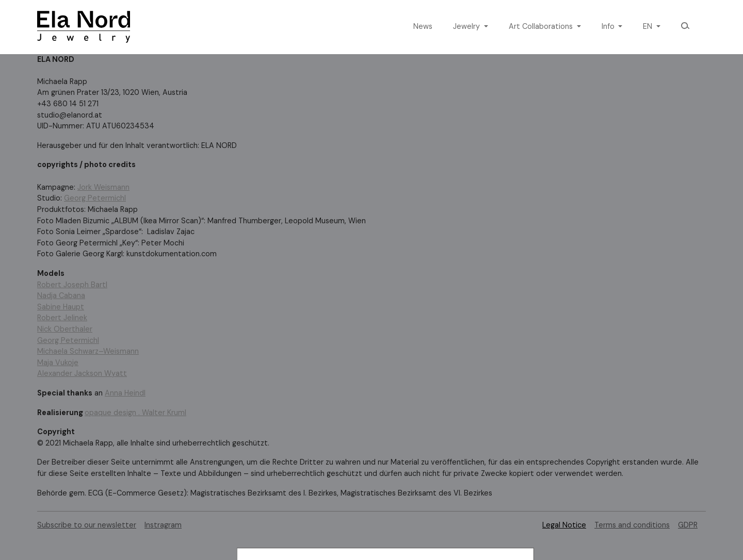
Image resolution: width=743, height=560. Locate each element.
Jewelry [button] (467, 26)
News (423, 26)
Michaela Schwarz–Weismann (88, 351)
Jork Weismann (103, 187)
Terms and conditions (632, 525)
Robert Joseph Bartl (72, 285)
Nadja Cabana (61, 295)
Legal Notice (564, 525)
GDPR (688, 525)
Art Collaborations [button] (542, 26)
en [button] (649, 26)
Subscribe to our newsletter (87, 525)
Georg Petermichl (95, 198)
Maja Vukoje (58, 363)
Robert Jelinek (62, 318)
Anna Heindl (125, 393)
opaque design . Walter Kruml (135, 413)
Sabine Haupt (61, 307)
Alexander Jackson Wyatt (82, 373)
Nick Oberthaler (65, 329)
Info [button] (609, 26)
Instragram (163, 525)
